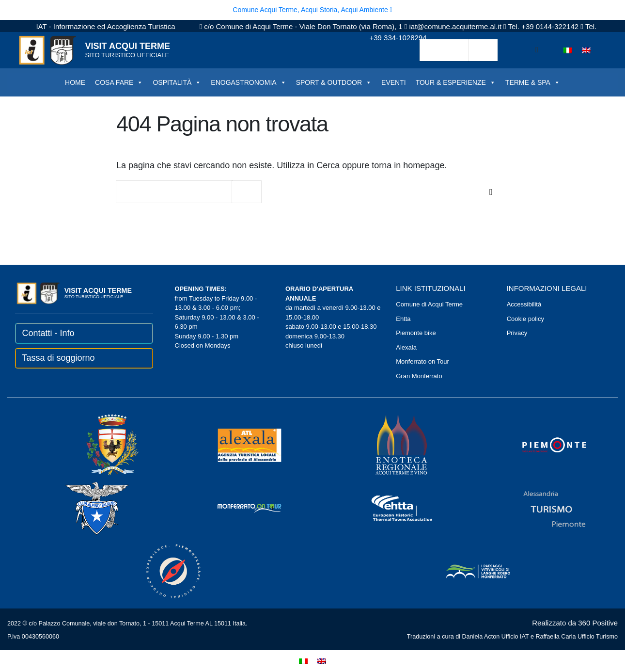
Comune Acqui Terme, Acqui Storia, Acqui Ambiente (312, 10)
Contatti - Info (48, 333)
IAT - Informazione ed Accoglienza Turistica (105, 26)
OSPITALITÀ (177, 82)
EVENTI (394, 82)
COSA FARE (119, 82)
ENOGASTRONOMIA (248, 82)
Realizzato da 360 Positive (575, 623)
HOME (75, 82)
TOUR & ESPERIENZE (456, 82)
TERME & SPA (533, 82)
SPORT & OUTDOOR (334, 82)
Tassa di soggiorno (59, 358)
